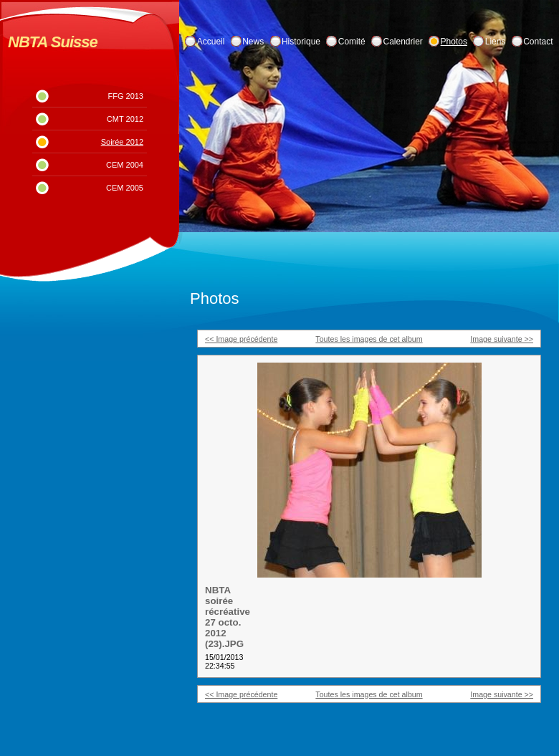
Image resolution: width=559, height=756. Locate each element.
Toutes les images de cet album (369, 339)
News (253, 42)
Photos (454, 42)
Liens (496, 42)
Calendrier (403, 42)
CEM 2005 (125, 188)
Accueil (211, 42)
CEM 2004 (125, 165)
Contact (538, 42)
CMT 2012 (125, 119)
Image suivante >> (502, 339)
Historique (301, 42)
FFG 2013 (125, 96)
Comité (352, 42)
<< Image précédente (241, 339)
